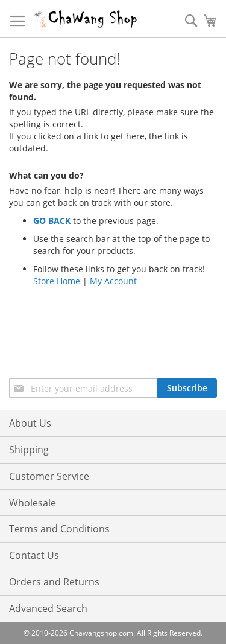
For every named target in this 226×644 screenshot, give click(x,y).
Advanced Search (48, 608)
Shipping (29, 450)
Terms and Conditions (59, 529)
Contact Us (34, 555)
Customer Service (49, 476)
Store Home (57, 281)
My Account (113, 281)
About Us (30, 423)
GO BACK (52, 221)
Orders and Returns (54, 582)
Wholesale (33, 503)
